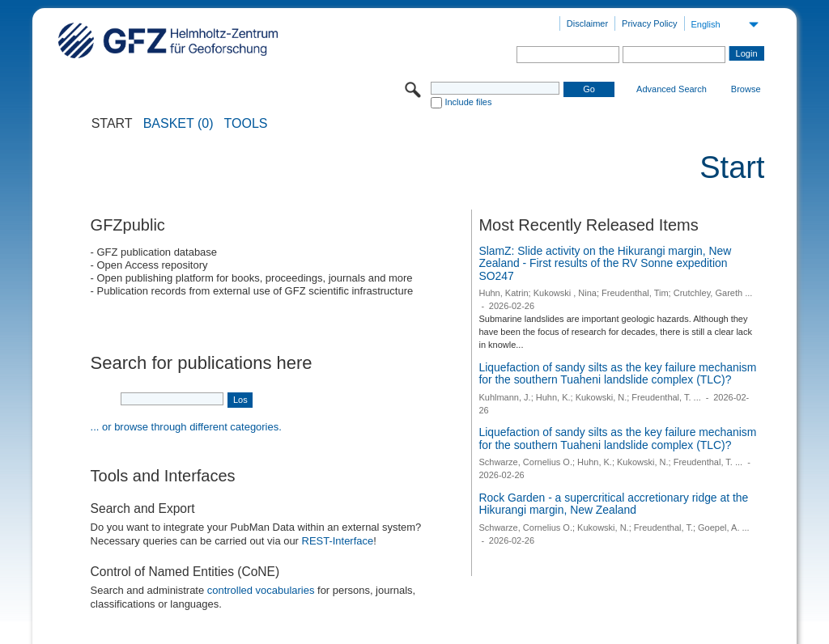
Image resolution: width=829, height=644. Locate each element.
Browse (746, 89)
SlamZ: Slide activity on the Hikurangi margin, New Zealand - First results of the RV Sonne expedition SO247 (605, 263)
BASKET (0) (179, 124)
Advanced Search (672, 89)
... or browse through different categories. (186, 427)
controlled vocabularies (261, 590)
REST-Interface (338, 541)
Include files (468, 102)
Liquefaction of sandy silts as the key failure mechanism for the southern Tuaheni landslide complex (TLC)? (617, 374)
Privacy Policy (649, 23)
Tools (246, 124)
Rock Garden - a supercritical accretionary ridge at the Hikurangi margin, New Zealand (613, 504)
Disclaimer (587, 23)
